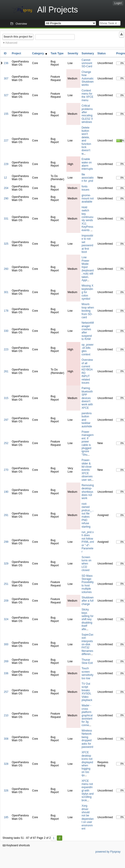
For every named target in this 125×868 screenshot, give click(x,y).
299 (6, 542)
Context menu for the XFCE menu (87, 95)
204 (6, 188)
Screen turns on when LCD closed (86, 564)
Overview (21, 24)
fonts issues (85, 188)
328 (6, 764)
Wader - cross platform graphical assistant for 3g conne (87, 715)
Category (40, 53)
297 (6, 420)
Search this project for (18, 37)
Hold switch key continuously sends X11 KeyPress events (87, 219)
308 (6, 739)
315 (6, 398)
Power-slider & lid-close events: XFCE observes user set (87, 470)
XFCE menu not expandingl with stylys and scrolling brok (88, 791)
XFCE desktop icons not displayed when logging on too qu (87, 764)
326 (6, 791)
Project (16, 53)
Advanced (11, 43)
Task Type (57, 53)
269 (6, 661)
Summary (88, 53)
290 (6, 198)
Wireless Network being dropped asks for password (87, 739)
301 (6, 292)
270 (6, 470)
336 (6, 673)
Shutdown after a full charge (88, 601)
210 (6, 715)
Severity (73, 53)
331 (6, 219)
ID (5, 53)
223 (6, 349)
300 (6, 644)
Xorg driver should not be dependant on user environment (88, 817)
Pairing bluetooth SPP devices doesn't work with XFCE (87, 398)
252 (6, 443)
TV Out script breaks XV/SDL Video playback (87, 692)
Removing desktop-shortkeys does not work (88, 492)
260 (6, 269)
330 (6, 331)
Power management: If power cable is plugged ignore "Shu (88, 443)
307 (6, 79)
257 (6, 692)
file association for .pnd (88, 178)
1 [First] (54, 838)
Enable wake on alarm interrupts (87, 164)
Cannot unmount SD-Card (87, 63)
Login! (118, 3)
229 (6, 164)
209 (6, 601)
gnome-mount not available (88, 199)
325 (6, 244)
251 (6, 584)
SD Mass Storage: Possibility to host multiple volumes (88, 584)
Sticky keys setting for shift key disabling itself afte (88, 619)
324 (6, 619)
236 (6, 63)
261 (6, 371)
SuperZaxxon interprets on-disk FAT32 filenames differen (87, 644)
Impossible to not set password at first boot (87, 244)
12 (5, 178)
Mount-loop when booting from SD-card (88, 311)
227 (6, 141)
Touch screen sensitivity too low (87, 673)
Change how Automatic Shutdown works (88, 79)
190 (6, 492)
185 (6, 817)
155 (6, 114)
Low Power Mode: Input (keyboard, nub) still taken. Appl (88, 269)
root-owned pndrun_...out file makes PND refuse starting (88, 515)
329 (6, 564)
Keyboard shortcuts (16, 845)
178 (6, 311)
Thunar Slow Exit (87, 661)
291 (6, 515)
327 (6, 95)
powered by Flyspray (108, 852)
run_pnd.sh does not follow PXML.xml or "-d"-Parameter (88, 542)
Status (102, 53)
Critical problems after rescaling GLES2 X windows (87, 114)
